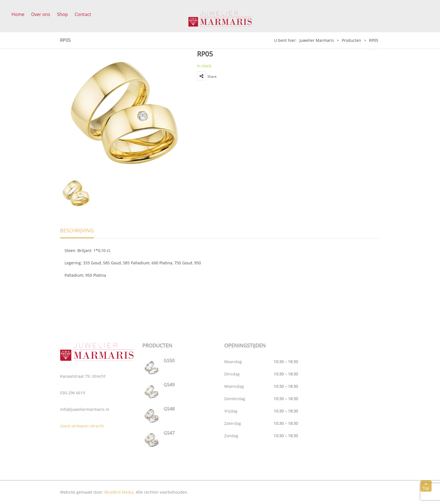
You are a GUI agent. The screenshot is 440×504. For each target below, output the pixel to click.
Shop (62, 14)
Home (18, 14)
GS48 (169, 409)
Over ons (41, 14)
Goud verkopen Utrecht (82, 426)
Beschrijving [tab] (77, 230)
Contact (83, 14)
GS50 (169, 361)
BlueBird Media (119, 492)
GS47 (169, 433)
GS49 (169, 385)
